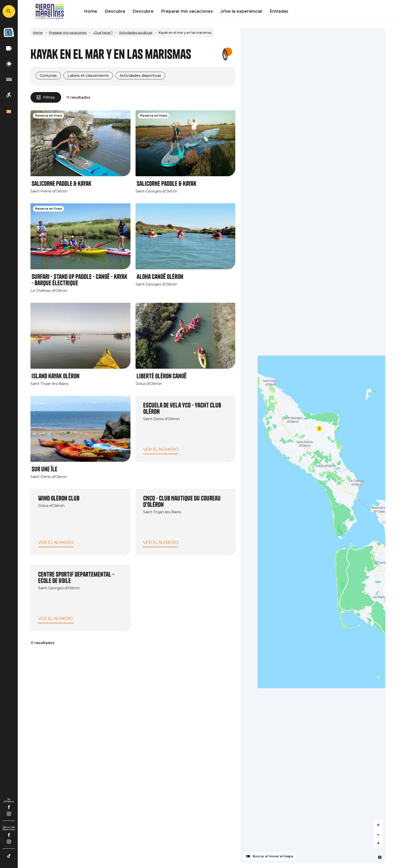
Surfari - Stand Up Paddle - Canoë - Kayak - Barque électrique (79, 280)
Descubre (143, 11)
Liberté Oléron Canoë (162, 376)
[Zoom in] (378, 825)
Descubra (115, 11)
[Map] (313, 445)
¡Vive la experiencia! (241, 11)
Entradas (279, 11)
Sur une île (44, 469)
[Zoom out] (378, 834)
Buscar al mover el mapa (273, 856)
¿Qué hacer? (103, 33)
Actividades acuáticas (136, 33)
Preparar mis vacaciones (187, 11)
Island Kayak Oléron (55, 376)
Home (91, 11)
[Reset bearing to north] (378, 843)
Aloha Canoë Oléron (160, 277)
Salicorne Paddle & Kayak (61, 184)
